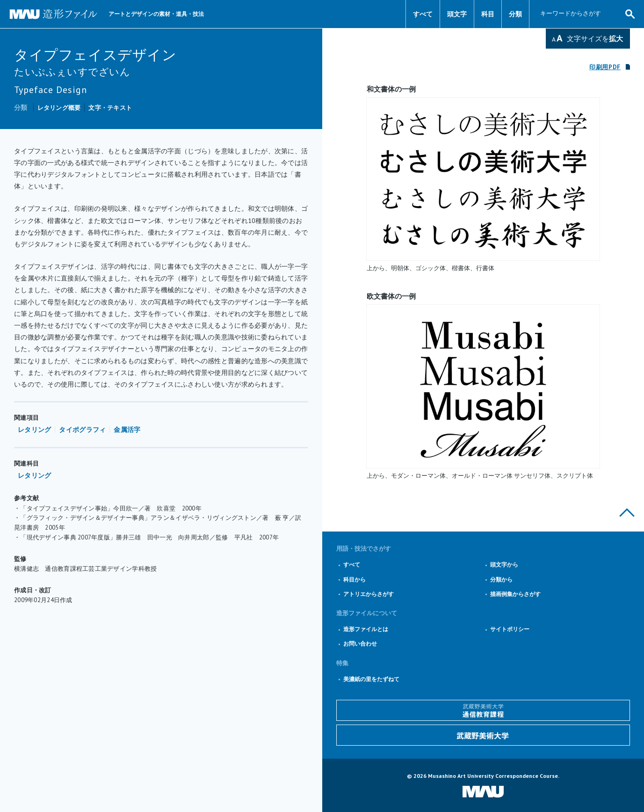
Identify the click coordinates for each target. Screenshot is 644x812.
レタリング (34, 430)
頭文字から (504, 564)
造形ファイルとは (366, 629)
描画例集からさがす (515, 594)
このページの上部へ (627, 513)
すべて (423, 14)
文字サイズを (595, 39)
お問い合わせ (360, 643)
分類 (515, 14)
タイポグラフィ (82, 430)
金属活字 (127, 430)
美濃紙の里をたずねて (371, 679)
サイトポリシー (510, 629)
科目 (488, 14)
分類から (501, 579)
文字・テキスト (110, 108)
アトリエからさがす (369, 594)
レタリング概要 (59, 108)
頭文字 (457, 14)
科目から (355, 579)
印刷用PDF (605, 67)
